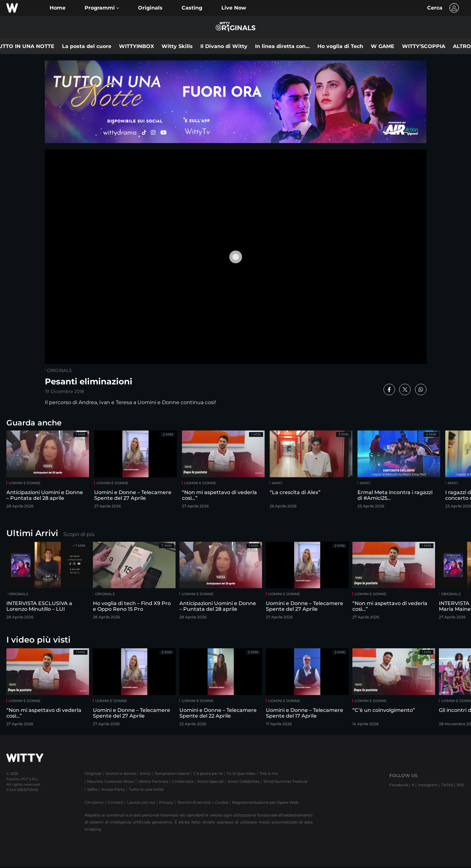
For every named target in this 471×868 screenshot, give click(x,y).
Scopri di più (79, 534)
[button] (102, 8)
